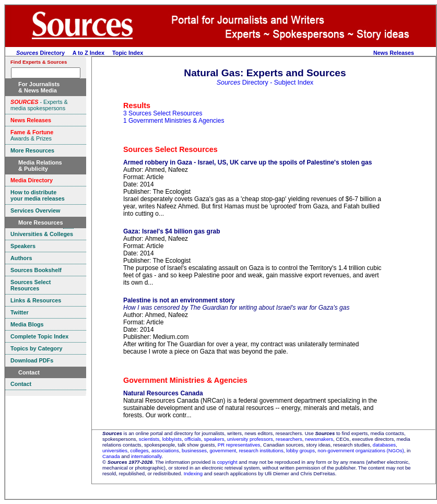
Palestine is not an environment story (179, 300)
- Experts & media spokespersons (39, 105)
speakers (214, 439)
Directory (40, 53)
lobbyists (172, 439)
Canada (111, 456)
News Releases (394, 53)
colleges (139, 450)
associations (165, 450)
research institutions (261, 450)
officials (193, 439)
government (223, 450)
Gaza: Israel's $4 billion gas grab (172, 231)
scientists (149, 439)
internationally (146, 456)
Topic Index (128, 53)
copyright (227, 462)
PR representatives (239, 445)
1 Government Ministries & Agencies (174, 121)
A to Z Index (88, 53)
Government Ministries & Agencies (185, 380)
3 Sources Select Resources (163, 113)
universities (115, 450)
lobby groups (300, 450)
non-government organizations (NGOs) (361, 450)
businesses (194, 450)
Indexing (193, 473)
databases (384, 445)
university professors (250, 439)
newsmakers (319, 439)
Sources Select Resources (170, 149)
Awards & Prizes (32, 135)
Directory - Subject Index (265, 83)
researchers (289, 439)
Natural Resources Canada (163, 393)
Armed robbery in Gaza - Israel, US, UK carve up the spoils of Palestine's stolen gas (247, 162)
